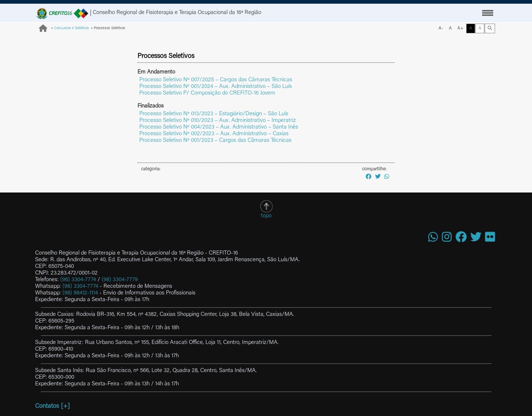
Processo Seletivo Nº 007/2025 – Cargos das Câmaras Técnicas (216, 80)
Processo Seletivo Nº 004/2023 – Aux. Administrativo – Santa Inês (219, 127)
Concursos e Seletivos (71, 28)
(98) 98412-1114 (80, 293)
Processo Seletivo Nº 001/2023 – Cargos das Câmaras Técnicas (215, 141)
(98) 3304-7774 (78, 280)
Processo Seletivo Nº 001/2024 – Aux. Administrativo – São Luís (216, 87)
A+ (460, 28)
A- (441, 28)
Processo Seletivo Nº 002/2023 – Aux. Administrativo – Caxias (214, 134)
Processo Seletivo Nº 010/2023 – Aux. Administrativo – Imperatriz (218, 121)
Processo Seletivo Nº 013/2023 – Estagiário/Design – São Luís (214, 114)
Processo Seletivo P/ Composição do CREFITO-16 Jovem (207, 93)
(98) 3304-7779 (120, 280)
